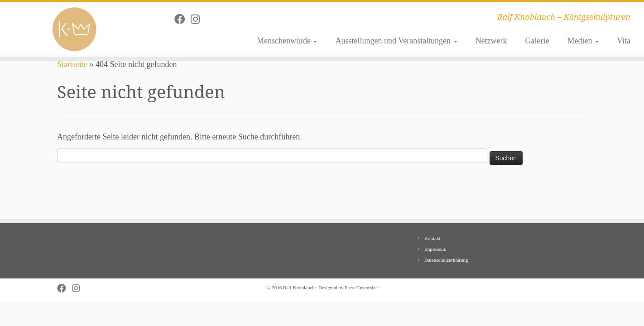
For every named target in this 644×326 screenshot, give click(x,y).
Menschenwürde (287, 41)
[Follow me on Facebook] (183, 19)
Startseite (72, 64)
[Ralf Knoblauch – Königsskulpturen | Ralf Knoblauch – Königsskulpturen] (74, 29)
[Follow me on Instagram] (198, 19)
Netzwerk (491, 41)
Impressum (435, 249)
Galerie (537, 41)
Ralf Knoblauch (299, 288)
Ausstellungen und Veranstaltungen (396, 41)
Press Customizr (361, 288)
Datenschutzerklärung (446, 260)
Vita (624, 41)
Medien (583, 41)
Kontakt (432, 238)
